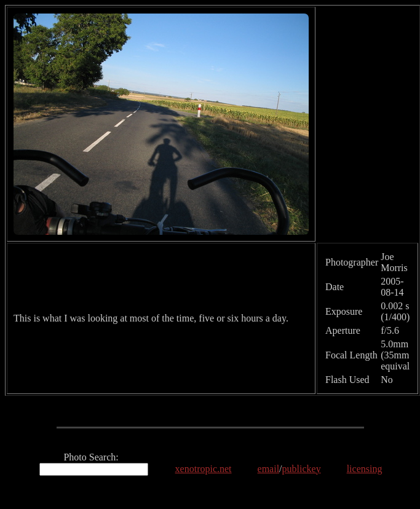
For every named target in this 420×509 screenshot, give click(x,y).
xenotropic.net (204, 469)
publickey (302, 469)
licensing (365, 469)
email (269, 469)
